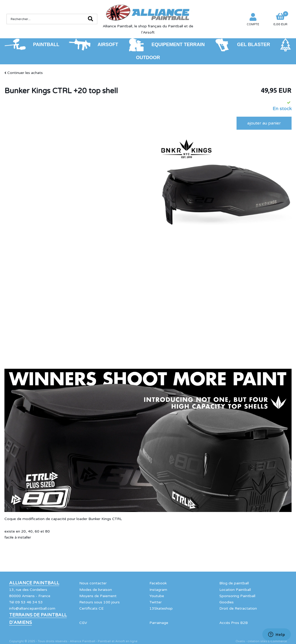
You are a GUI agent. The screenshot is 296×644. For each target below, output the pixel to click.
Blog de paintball (234, 583)
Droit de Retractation (238, 608)
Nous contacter (93, 583)
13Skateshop (161, 608)
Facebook (158, 583)
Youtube (157, 596)
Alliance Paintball (34, 583)
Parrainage (159, 623)
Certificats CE (91, 608)
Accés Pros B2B (234, 623)
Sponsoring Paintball (237, 596)
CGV (83, 623)
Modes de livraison (96, 590)
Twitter (156, 602)
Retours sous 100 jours (99, 602)
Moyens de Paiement (98, 596)
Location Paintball (235, 590)
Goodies (226, 602)
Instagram (158, 590)
